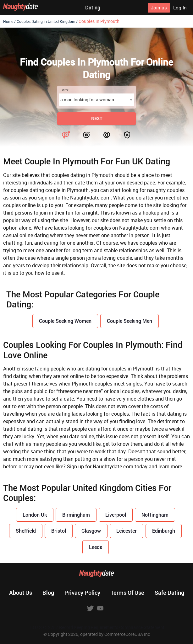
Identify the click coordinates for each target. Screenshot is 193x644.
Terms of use (127, 593)
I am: (64, 90)
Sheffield (26, 531)
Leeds (96, 547)
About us (21, 593)
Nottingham (155, 515)
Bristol (59, 531)
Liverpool (116, 515)
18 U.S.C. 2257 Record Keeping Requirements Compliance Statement (97, 627)
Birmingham (76, 515)
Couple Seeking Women (65, 321)
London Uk (35, 515)
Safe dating (169, 593)
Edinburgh (164, 531)
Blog (48, 593)
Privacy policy (82, 593)
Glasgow (91, 531)
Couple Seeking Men (130, 321)
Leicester (127, 531)
